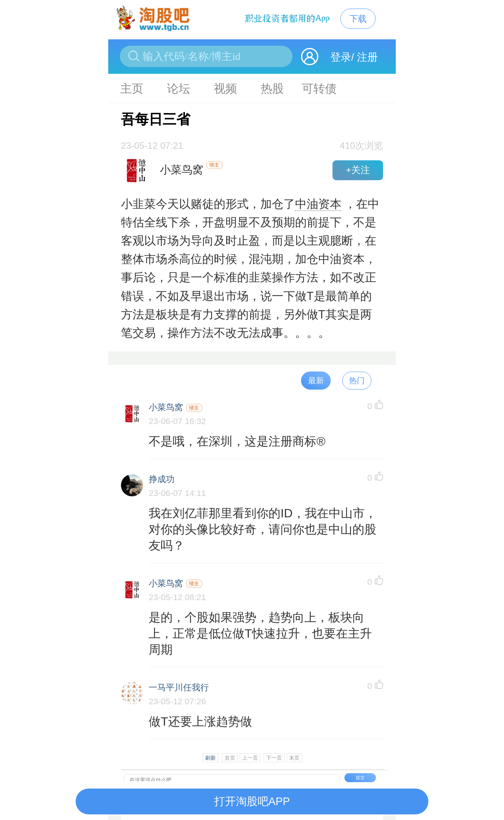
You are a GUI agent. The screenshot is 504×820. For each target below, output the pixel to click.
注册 (367, 57)
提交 (360, 778)
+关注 (358, 170)
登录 (341, 57)
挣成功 (162, 479)
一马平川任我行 (179, 688)
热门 (357, 380)
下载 (358, 19)
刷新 (210, 758)
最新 (316, 380)
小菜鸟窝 (166, 407)
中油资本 (318, 204)
